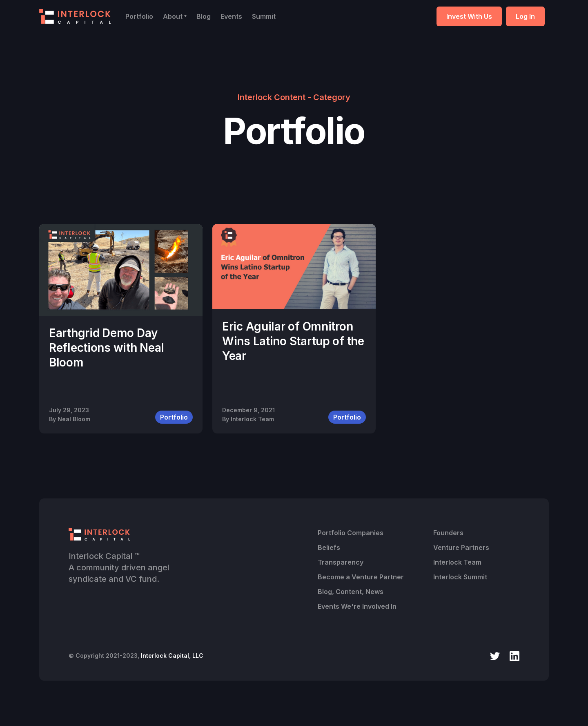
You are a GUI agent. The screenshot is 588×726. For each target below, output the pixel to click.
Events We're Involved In (357, 606)
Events (231, 16)
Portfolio (139, 16)
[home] (75, 16)
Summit (264, 16)
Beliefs (329, 547)
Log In (525, 16)
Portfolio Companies (351, 533)
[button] (175, 16)
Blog (204, 16)
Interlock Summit (460, 577)
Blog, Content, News (351, 592)
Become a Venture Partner (361, 577)
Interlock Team (457, 562)
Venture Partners (461, 547)
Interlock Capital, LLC (172, 656)
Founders (448, 533)
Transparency (341, 562)
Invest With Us (469, 16)
